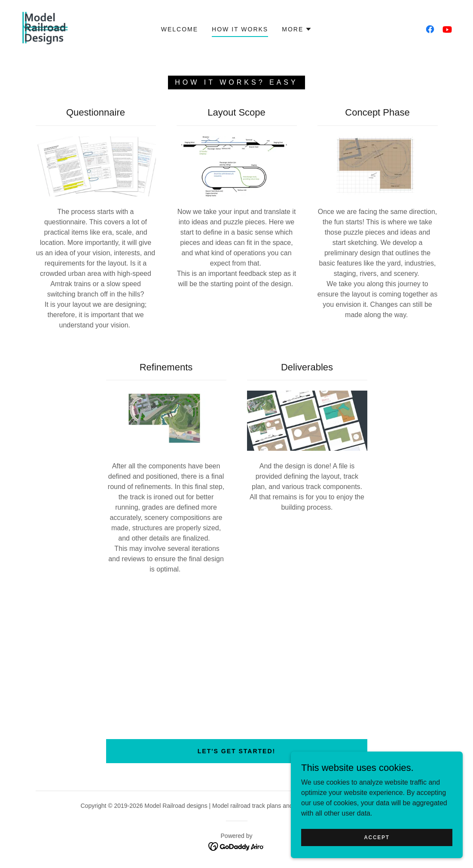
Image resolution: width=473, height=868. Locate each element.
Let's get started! (236, 751)
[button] (297, 29)
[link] (45, 29)
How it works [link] (240, 29)
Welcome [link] (180, 29)
